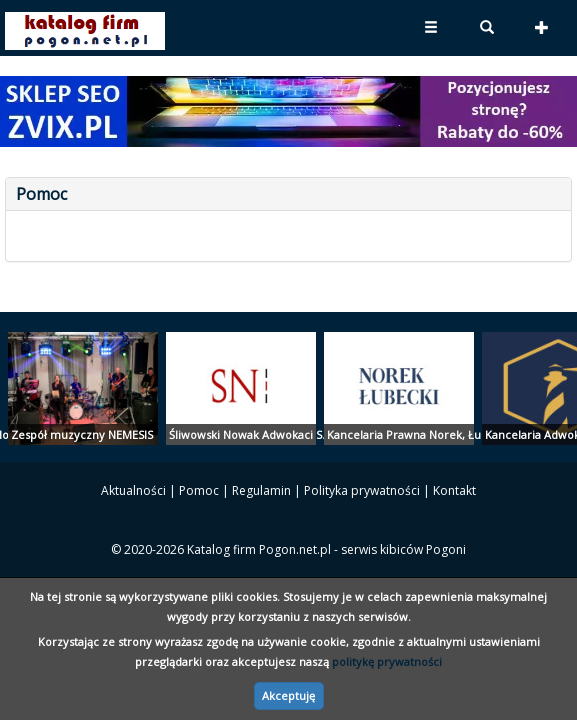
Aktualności (133, 490)
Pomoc (199, 490)
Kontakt (454, 490)
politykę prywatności (387, 661)
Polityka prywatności (362, 490)
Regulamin (261, 490)
